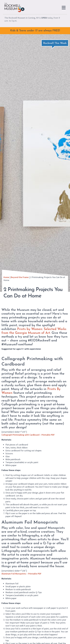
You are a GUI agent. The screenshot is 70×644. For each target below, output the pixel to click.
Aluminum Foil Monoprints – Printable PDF (21, 574)
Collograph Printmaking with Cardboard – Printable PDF (28, 435)
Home (6, 277)
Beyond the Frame (20, 277)
